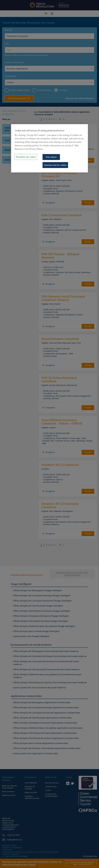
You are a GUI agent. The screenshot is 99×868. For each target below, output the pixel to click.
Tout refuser (51, 157)
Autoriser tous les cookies (55, 165)
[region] (49, 148)
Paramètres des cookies (26, 157)
